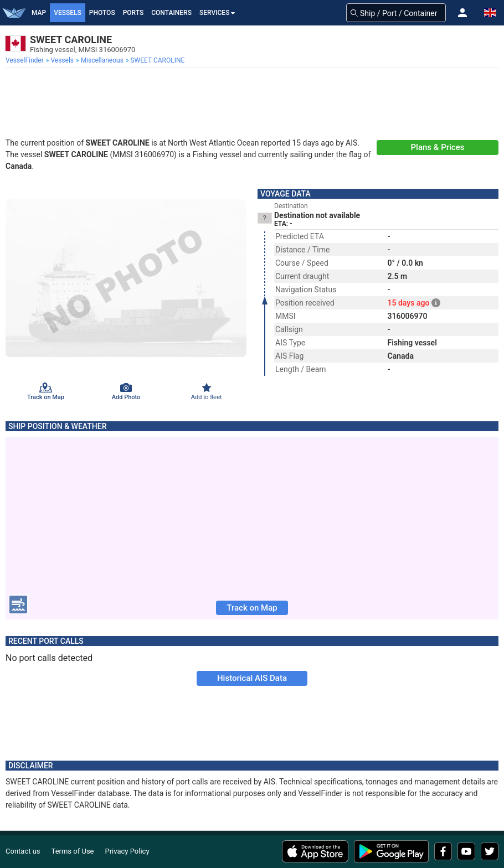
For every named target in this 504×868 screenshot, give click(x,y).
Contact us (23, 851)
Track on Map (252, 608)
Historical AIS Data (252, 678)
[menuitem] (26, 60)
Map (39, 13)
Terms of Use (73, 851)
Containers (171, 13)
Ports (133, 13)
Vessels (68, 13)
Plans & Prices (438, 147)
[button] (462, 13)
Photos (102, 13)
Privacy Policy (127, 851)
